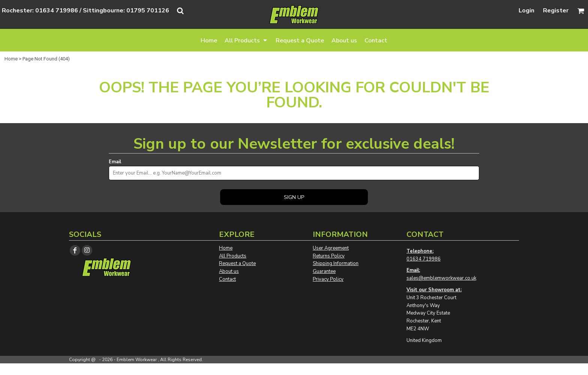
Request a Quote (237, 264)
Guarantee (324, 271)
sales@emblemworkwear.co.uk (441, 278)
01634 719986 (424, 259)
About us (229, 271)
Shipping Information (336, 264)
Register (556, 11)
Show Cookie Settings (294, 369)
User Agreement (331, 248)
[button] (246, 40)
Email (115, 162)
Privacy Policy (328, 279)
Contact (227, 279)
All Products (233, 256)
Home (11, 59)
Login (526, 11)
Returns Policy (329, 256)
